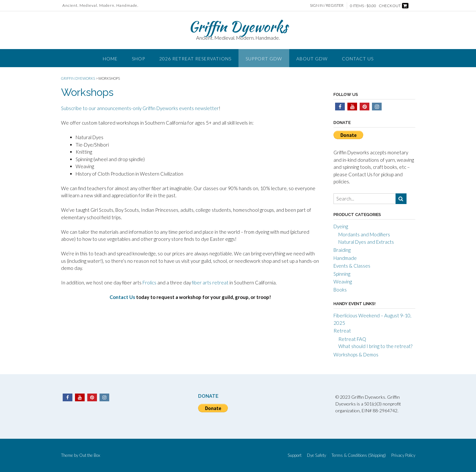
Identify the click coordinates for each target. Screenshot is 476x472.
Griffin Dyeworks (238, 26)
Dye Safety (317, 455)
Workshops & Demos (356, 354)
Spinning (342, 274)
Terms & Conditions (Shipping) (359, 455)
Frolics (149, 282)
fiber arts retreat (210, 282)
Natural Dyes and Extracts (366, 242)
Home (110, 59)
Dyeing (341, 226)
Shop (138, 59)
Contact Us (358, 59)
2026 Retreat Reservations (195, 59)
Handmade (345, 258)
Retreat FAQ (352, 339)
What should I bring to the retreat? (375, 346)
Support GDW (264, 59)
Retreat (342, 331)
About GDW (312, 59)
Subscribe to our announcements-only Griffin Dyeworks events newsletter (140, 108)
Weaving (343, 282)
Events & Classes (352, 266)
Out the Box (90, 455)
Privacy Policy (403, 455)
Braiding (342, 250)
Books (340, 290)
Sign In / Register (327, 5)
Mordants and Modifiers (364, 234)
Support (295, 455)
